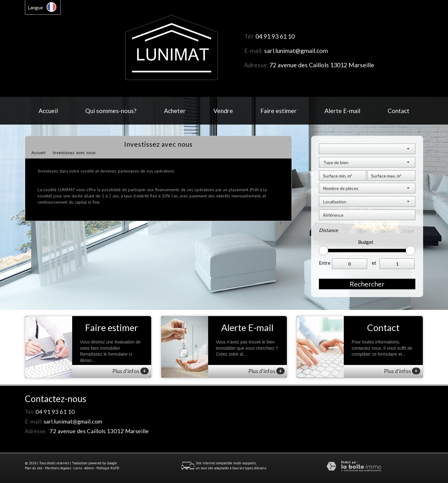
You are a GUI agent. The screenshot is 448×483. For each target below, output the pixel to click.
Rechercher (367, 284)
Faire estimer (279, 111)
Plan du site (34, 468)
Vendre (223, 111)
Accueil (48, 111)
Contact (399, 111)
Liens (78, 468)
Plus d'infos (131, 371)
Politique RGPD (108, 468)
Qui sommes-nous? (111, 111)
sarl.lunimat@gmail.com (296, 51)
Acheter (175, 111)
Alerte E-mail (342, 111)
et (374, 263)
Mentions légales (58, 468)
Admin (89, 468)
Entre (325, 263)
